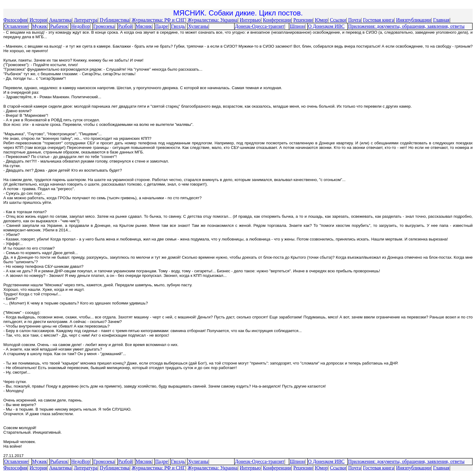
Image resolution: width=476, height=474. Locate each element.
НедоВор (80, 26)
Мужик (40, 26)
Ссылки (338, 20)
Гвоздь (178, 26)
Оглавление (16, 26)
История (38, 20)
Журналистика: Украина (213, 20)
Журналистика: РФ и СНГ (159, 20)
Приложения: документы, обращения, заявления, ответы (406, 26)
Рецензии (303, 20)
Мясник (144, 26)
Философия (15, 20)
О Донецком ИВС (326, 26)
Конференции (277, 20)
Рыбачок (59, 26)
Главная (441, 20)
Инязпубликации (414, 20)
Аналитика (60, 20)
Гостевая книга (379, 20)
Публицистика (114, 20)
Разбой (125, 26)
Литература (86, 20)
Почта (354, 20)
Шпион (297, 26)
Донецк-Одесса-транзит (260, 26)
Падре (161, 26)
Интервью (250, 20)
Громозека (104, 26)
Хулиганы (198, 26)
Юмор (321, 20)
